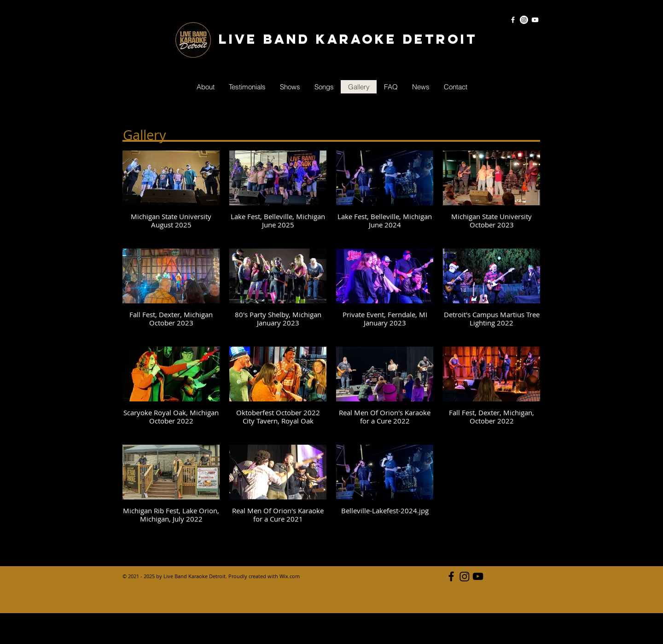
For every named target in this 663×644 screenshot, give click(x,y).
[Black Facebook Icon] (451, 576)
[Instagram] (524, 20)
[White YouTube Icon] (535, 20)
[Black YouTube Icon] (478, 576)
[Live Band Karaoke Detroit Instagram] (465, 576)
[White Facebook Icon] (513, 20)
